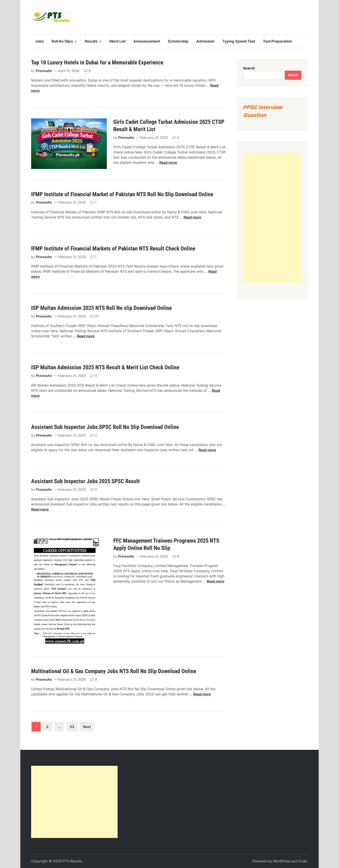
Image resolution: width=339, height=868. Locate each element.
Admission (205, 41)
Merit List (118, 41)
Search (249, 68)
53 (72, 727)
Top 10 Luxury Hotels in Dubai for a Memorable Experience (97, 62)
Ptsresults (44, 71)
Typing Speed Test (239, 41)
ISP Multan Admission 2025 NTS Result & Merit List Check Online (105, 367)
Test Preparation (277, 41)
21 (97, 316)
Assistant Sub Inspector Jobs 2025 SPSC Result (85, 481)
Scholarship (178, 41)
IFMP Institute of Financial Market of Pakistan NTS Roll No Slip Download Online (122, 194)
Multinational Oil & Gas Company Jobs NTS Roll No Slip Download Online (114, 671)
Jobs (39, 41)
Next (87, 727)
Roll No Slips (64, 41)
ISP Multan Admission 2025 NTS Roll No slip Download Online (101, 308)
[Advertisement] (272, 218)
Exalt (303, 861)
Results (93, 41)
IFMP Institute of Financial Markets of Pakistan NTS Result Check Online (113, 248)
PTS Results (72, 861)
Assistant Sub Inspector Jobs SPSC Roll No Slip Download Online (105, 427)
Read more (168, 162)
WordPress (282, 861)
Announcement (147, 41)
